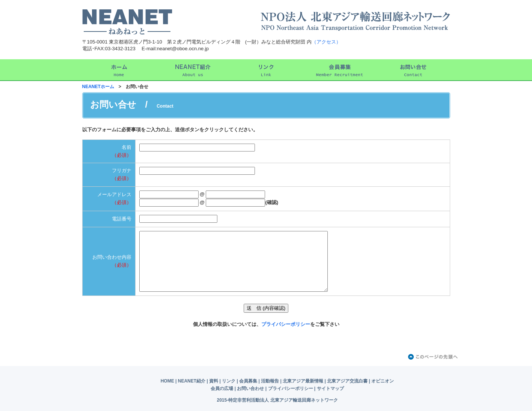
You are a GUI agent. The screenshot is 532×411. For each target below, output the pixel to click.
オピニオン (383, 381)
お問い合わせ (250, 388)
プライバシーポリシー (286, 324)
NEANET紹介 (192, 381)
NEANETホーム (98, 87)
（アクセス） (326, 42)
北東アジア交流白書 (347, 381)
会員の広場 (222, 388)
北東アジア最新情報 (303, 381)
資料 (214, 381)
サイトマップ (330, 388)
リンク (229, 381)
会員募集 (248, 381)
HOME (167, 381)
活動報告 (270, 381)
